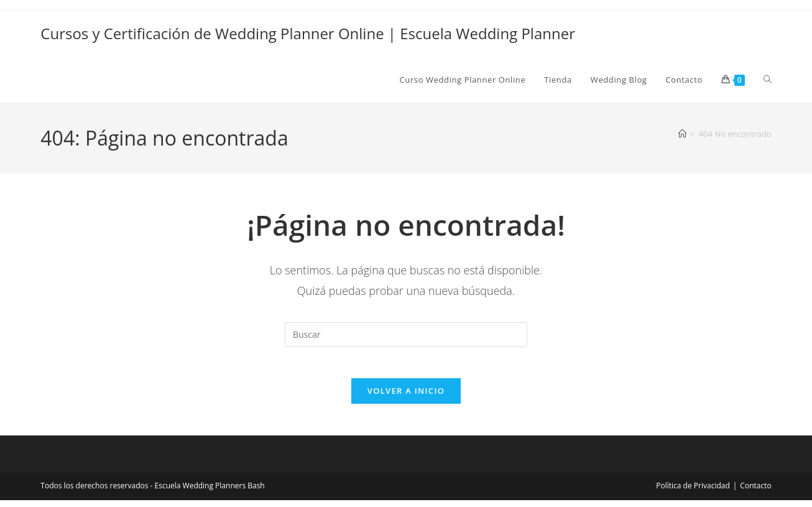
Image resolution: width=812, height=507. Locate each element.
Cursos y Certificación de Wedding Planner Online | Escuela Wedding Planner (308, 33)
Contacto (755, 492)
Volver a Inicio (406, 398)
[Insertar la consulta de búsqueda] (406, 335)
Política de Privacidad (693, 492)
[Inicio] (682, 134)
